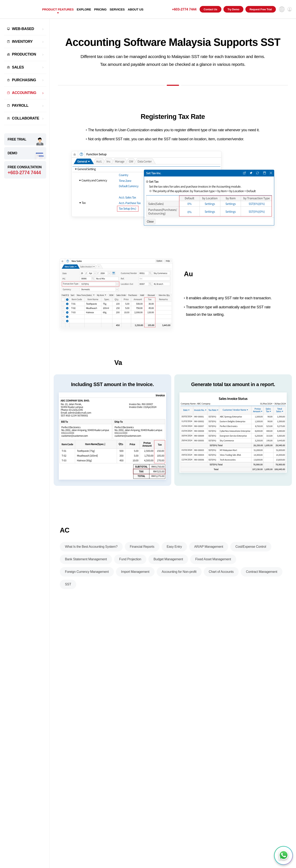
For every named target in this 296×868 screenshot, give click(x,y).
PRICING (100, 9)
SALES (18, 67)
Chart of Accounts (221, 575)
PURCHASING (24, 80)
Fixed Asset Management (213, 563)
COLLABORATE (26, 118)
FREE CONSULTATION (25, 170)
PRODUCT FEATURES (58, 9)
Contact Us (210, 9)
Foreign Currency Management (87, 575)
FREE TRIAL (17, 139)
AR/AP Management (209, 550)
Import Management (135, 575)
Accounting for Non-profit (179, 575)
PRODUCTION (24, 54)
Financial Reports (142, 550)
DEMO (12, 153)
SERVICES (117, 9)
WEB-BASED (23, 29)
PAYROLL (20, 106)
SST (68, 588)
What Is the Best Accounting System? (91, 550)
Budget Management (168, 563)
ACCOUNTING (24, 93)
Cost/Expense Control (251, 550)
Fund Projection (130, 563)
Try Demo (233, 9)
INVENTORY (22, 42)
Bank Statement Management (86, 563)
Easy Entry (174, 550)
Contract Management (261, 575)
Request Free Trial (261, 9)
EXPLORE (84, 9)
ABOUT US (135, 9)
